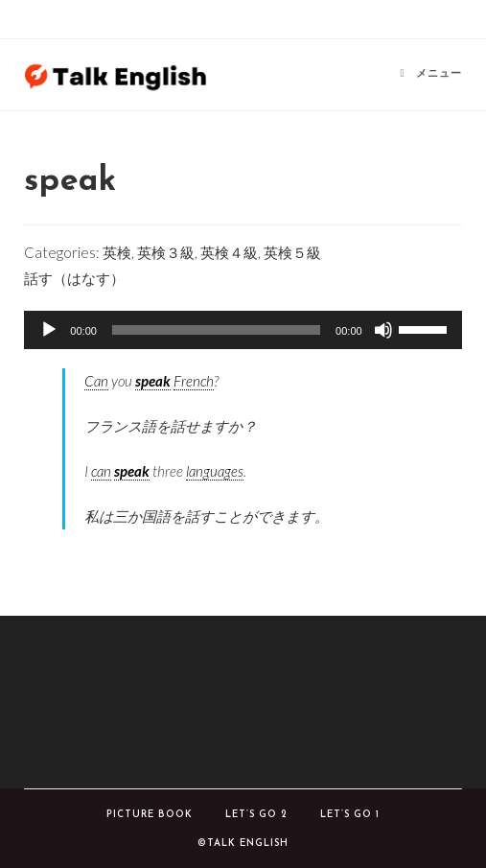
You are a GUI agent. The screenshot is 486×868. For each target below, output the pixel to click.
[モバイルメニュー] (431, 74)
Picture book (150, 815)
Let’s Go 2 (256, 815)
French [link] (194, 381)
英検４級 (229, 252)
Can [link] (96, 381)
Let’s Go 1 (350, 815)
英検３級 (166, 252)
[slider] (216, 330)
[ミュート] (383, 330)
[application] (243, 330)
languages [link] (215, 471)
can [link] (101, 471)
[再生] (49, 330)
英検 (117, 252)
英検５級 (292, 252)
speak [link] (153, 381)
